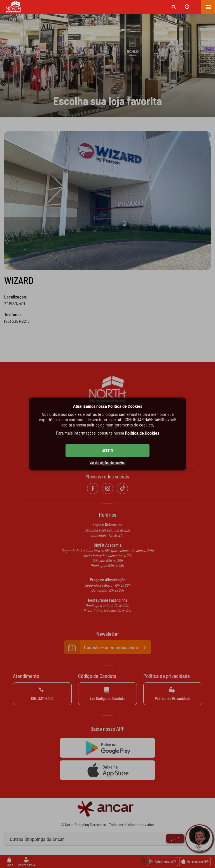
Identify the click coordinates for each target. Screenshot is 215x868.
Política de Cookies (142, 433)
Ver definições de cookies (107, 463)
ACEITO (108, 451)
